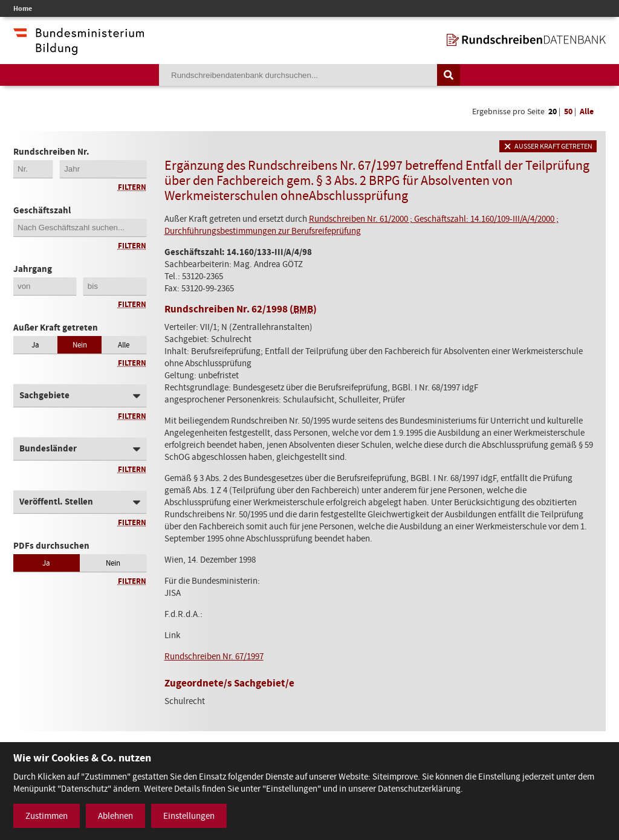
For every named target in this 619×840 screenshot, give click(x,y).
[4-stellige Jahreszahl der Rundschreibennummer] (103, 169)
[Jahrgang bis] (115, 286)
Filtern (132, 187)
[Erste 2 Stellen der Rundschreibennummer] (33, 169)
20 (553, 111)
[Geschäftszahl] (80, 228)
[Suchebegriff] (298, 75)
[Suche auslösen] (449, 75)
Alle (587, 111)
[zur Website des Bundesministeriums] (79, 49)
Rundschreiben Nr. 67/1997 (214, 656)
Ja (35, 345)
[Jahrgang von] (45, 286)
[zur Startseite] (526, 40)
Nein (80, 345)
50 (568, 111)
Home (23, 8)
